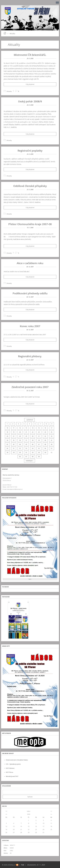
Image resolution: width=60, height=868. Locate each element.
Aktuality (9, 91)
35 (14, 440)
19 (14, 432)
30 (33, 436)
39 (39, 440)
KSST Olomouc (10, 768)
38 (33, 440)
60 (20, 453)
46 (33, 444)
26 (7, 436)
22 (33, 432)
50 (7, 448)
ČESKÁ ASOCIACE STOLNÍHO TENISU (17, 760)
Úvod (5, 33)
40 (45, 440)
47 (39, 444)
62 (33, 453)
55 (39, 448)
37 (26, 440)
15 (39, 428)
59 (14, 453)
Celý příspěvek (30, 84)
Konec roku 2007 (30, 326)
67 (26, 457)
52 (20, 448)
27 (14, 436)
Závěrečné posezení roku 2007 (30, 387)
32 (45, 436)
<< (6, 811)
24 (45, 432)
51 (14, 448)
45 (26, 444)
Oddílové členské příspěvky (30, 186)
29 (26, 436)
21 (26, 432)
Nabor (30, 579)
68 (33, 457)
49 (52, 444)
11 (14, 428)
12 (20, 428)
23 (39, 432)
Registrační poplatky (30, 151)
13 (26, 428)
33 (52, 436)
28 (20, 436)
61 (26, 453)
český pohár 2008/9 (30, 101)
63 (39, 453)
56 (45, 448)
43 (14, 444)
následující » (30, 461)
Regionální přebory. (30, 356)
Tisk (23, 865)
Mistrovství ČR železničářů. (30, 55)
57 (52, 448)
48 (45, 444)
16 (45, 428)
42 (7, 444)
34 (7, 440)
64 (45, 453)
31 (39, 436)
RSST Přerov (9, 772)
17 (52, 428)
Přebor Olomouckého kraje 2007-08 (30, 224)
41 (52, 440)
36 (20, 440)
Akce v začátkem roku (30, 263)
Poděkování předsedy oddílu (30, 293)
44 (20, 444)
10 (7, 428)
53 (26, 448)
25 (52, 432)
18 (7, 432)
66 (20, 457)
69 (39, 457)
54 (33, 448)
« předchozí (29, 420)
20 (20, 432)
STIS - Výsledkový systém (13, 764)
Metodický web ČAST (12, 776)
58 (7, 453)
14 (33, 428)
